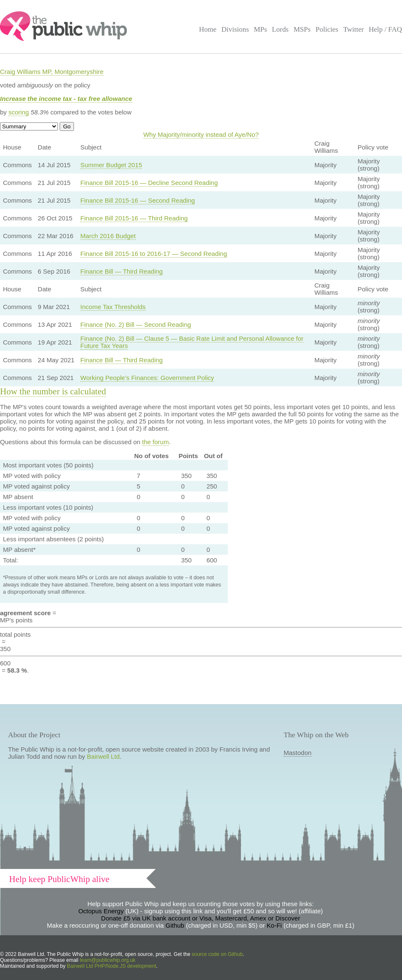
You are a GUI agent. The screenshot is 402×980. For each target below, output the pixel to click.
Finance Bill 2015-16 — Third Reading (134, 218)
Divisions (235, 29)
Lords (280, 29)
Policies (327, 29)
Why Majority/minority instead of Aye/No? (201, 134)
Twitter (354, 29)
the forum (155, 442)
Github (175, 925)
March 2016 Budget (108, 236)
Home (208, 29)
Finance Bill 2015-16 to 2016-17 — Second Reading (154, 254)
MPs (260, 29)
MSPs (302, 29)
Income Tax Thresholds (113, 307)
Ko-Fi (274, 925)
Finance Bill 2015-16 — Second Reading (138, 200)
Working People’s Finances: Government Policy (147, 378)
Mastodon (298, 753)
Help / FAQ (385, 29)
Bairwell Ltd (104, 756)
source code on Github (217, 954)
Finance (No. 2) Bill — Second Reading (136, 324)
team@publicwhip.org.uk (108, 960)
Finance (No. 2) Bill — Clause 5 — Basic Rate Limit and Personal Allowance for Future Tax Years (192, 342)
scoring (19, 112)
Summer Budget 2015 (111, 165)
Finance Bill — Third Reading (122, 271)
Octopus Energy (101, 911)
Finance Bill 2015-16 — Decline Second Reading (149, 183)
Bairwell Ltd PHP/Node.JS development (111, 966)
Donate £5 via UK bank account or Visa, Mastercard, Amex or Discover (201, 918)
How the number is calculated (53, 391)
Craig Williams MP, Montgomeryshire (52, 72)
